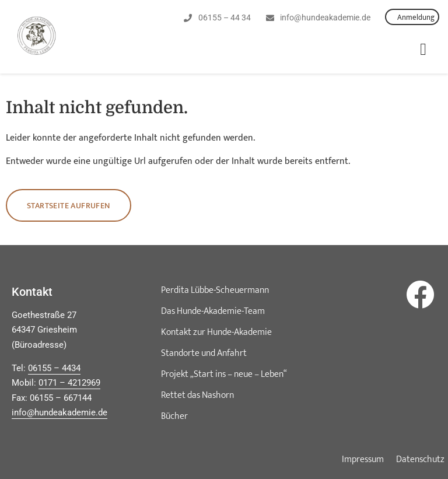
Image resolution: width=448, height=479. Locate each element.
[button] (423, 50)
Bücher (174, 416)
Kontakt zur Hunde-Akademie (216, 332)
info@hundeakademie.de (60, 412)
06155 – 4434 (54, 368)
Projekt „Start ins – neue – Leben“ (224, 374)
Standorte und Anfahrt (204, 353)
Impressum (363, 460)
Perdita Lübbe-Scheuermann (215, 290)
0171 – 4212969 (69, 383)
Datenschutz (420, 460)
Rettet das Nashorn (197, 395)
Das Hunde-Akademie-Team (213, 311)
